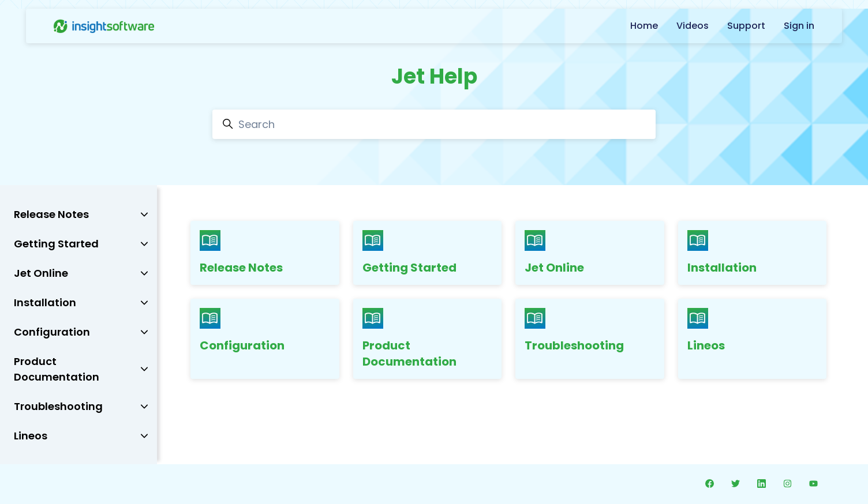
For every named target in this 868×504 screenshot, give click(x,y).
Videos (693, 26)
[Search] (434, 124)
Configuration (242, 345)
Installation (722, 268)
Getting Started (409, 268)
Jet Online (554, 268)
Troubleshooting (574, 345)
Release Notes (241, 268)
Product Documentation (409, 353)
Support (746, 26)
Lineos (706, 345)
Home (644, 26)
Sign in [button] (799, 26)
